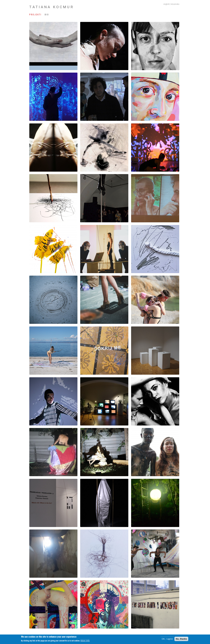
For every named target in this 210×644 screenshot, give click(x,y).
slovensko (175, 4)
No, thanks (181, 639)
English (166, 4)
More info (85, 641)
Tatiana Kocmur (51, 7)
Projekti (35, 15)
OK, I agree (167, 639)
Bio (47, 15)
